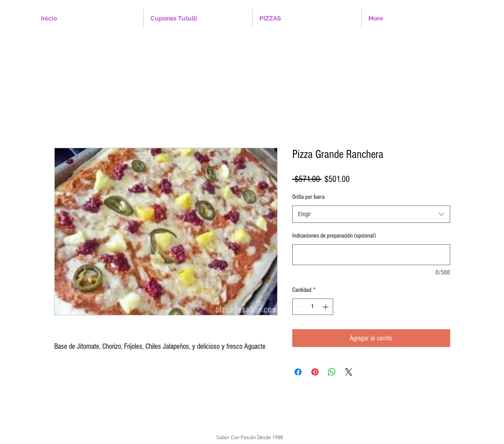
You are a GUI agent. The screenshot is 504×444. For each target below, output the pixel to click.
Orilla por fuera (308, 197)
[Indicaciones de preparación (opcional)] (371, 255)
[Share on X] (349, 372)
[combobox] (371, 214)
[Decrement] (299, 307)
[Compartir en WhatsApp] (332, 372)
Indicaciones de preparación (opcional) (334, 236)
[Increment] (326, 307)
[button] (198, 18)
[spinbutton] (313, 307)
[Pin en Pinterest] (315, 372)
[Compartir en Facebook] (298, 372)
